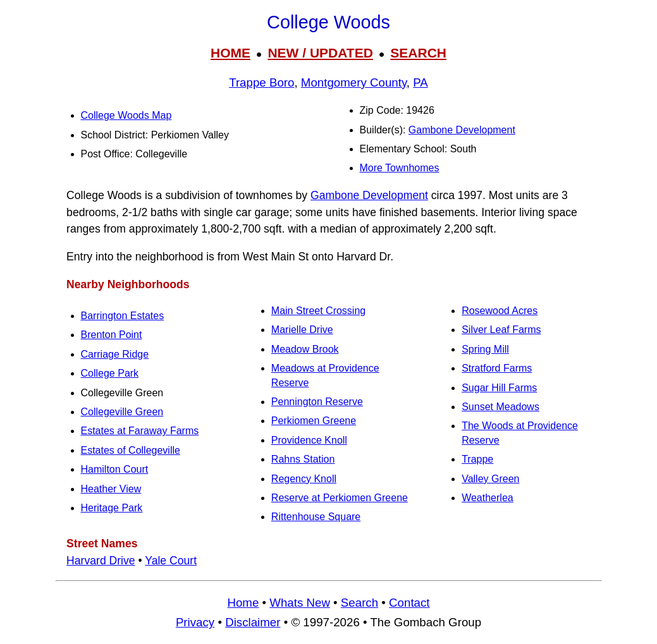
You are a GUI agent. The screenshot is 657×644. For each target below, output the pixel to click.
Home (243, 603)
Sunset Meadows (500, 407)
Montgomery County (354, 82)
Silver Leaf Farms (501, 330)
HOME (230, 53)
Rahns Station (303, 459)
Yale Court (171, 561)
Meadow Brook (305, 349)
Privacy (195, 622)
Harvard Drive (101, 561)
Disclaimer (253, 622)
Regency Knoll (304, 479)
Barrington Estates (123, 316)
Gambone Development (462, 130)
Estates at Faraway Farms (140, 431)
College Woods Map (126, 115)
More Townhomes (400, 168)
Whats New (300, 603)
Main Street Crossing (318, 311)
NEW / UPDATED (320, 53)
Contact (409, 603)
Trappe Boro (261, 82)
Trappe (477, 459)
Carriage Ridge (115, 354)
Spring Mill (485, 349)
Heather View (111, 489)
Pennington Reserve (317, 402)
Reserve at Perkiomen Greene (340, 498)
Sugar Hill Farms (499, 388)
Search (359, 603)
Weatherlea (488, 498)
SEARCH (418, 53)
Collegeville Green (122, 412)
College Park (110, 373)
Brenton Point (112, 335)
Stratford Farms (497, 368)
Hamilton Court (115, 469)
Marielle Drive (302, 330)
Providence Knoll (309, 440)
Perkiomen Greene (314, 421)
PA (421, 82)
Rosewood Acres (500, 311)
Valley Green (490, 479)
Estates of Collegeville (131, 450)
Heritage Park (112, 508)
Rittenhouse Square (316, 517)
